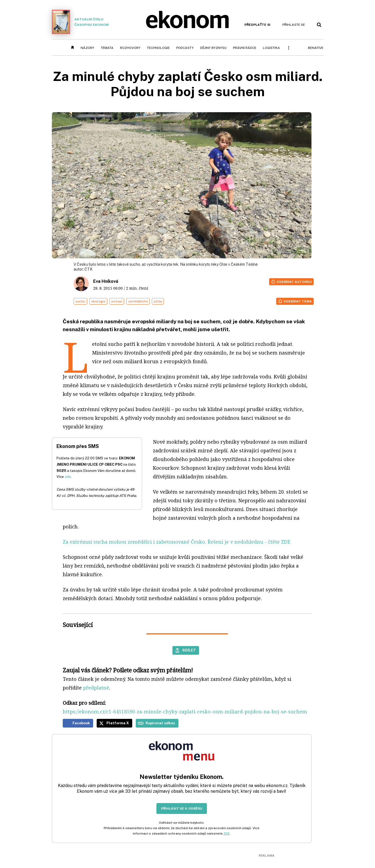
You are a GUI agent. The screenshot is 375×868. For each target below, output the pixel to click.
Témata (107, 48)
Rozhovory (130, 48)
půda (158, 301)
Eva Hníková (106, 281)
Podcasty (185, 48)
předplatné (96, 688)
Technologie (158, 48)
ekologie (98, 301)
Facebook (81, 723)
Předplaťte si (257, 25)
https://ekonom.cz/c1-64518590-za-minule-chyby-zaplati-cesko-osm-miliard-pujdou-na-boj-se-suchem (185, 712)
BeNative (316, 48)
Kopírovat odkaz (160, 723)
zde (68, 477)
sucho (80, 301)
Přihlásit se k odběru (182, 809)
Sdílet (189, 650)
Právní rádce (245, 48)
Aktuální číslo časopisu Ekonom (80, 22)
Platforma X (118, 723)
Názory (87, 48)
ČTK (89, 269)
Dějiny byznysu (213, 48)
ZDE (227, 833)
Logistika (271, 48)
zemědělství (138, 301)
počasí (117, 301)
